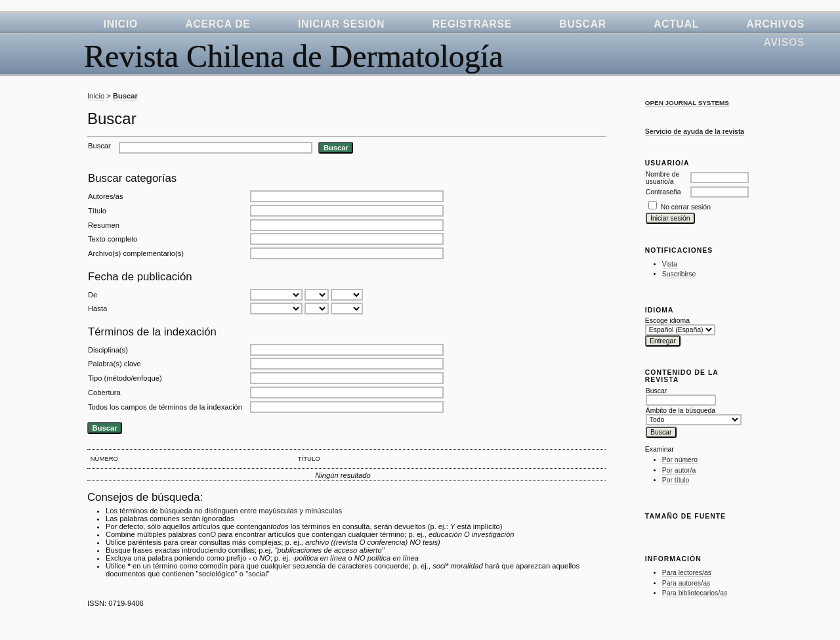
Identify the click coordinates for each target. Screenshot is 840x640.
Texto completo (113, 239)
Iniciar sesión (341, 24)
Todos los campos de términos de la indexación (165, 407)
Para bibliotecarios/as (695, 593)
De (93, 295)
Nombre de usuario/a (662, 178)
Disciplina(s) (108, 350)
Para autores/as (686, 583)
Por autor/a (679, 470)
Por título (676, 480)
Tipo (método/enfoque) (125, 378)
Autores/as (105, 196)
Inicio (121, 24)
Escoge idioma (667, 321)
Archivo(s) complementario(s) (136, 253)
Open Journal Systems (687, 103)
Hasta (97, 309)
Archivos (775, 24)
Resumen (104, 225)
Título (97, 211)
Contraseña (663, 192)
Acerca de (218, 24)
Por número (680, 460)
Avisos (784, 42)
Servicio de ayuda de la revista (695, 132)
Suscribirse (679, 274)
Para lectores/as (687, 573)
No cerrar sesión (686, 207)
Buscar (582, 24)
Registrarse (472, 24)
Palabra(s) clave (115, 364)
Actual (676, 24)
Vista (670, 264)
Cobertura (104, 393)
